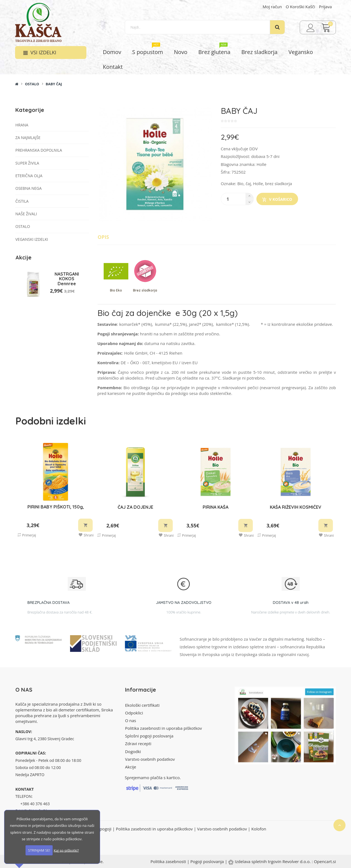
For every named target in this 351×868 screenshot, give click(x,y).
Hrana (22, 125)
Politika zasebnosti (168, 861)
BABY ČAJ (54, 84)
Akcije (131, 767)
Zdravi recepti (138, 743)
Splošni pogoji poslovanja (149, 736)
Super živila (27, 163)
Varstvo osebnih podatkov (150, 759)
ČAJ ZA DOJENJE (135, 507)
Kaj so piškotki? (66, 850)
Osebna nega (29, 188)
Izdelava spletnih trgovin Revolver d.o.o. (273, 861)
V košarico (277, 199)
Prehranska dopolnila (39, 150)
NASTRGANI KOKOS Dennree (67, 279)
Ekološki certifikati (142, 705)
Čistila (22, 201)
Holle (261, 164)
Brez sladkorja (145, 290)
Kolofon (259, 829)
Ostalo (32, 84)
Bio (240, 183)
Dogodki (133, 751)
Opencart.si (325, 861)
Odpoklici (134, 713)
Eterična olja (29, 176)
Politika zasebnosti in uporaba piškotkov (163, 728)
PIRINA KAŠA (216, 507)
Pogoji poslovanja (207, 861)
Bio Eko (116, 290)
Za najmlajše (28, 138)
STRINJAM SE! (39, 850)
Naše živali (26, 214)
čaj (248, 183)
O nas (131, 720)
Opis (103, 237)
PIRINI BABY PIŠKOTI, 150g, (56, 507)
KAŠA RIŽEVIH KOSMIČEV (296, 507)
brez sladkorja (279, 183)
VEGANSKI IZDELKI (32, 239)
